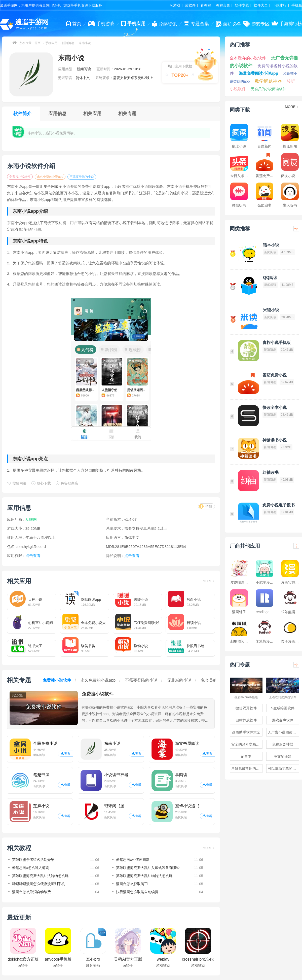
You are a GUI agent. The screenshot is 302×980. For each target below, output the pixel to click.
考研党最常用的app (247, 768)
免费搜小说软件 (20, 177)
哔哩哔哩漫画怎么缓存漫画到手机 (39, 884)
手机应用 (51, 43)
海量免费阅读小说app (258, 73)
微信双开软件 (246, 708)
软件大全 (261, 5)
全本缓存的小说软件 (248, 58)
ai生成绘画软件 (283, 708)
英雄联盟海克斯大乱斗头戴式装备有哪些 (148, 868)
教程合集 (223, 5)
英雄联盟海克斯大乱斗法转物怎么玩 (40, 876)
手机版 (297, 5)
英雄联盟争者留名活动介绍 (33, 860)
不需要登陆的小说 (82, 177)
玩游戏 (175, 5)
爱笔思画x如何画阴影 (133, 860)
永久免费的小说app (50, 177)
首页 (37, 43)
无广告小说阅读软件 (283, 732)
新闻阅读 (68, 43)
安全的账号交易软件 (247, 744)
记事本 (246, 756)
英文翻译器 (283, 756)
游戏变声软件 (283, 720)
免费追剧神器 (283, 744)
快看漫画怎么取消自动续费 (137, 892)
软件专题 (242, 5)
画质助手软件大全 (246, 732)
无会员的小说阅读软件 (269, 89)
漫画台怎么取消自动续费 (31, 892)
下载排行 (280, 5)
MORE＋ (209, 581)
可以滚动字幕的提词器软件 (283, 768)
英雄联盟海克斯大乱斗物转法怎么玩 (144, 876)
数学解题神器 (268, 81)
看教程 (206, 5)
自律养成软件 (246, 720)
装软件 (190, 5)
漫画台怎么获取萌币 (132, 884)
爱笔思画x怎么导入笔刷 (31, 868)
